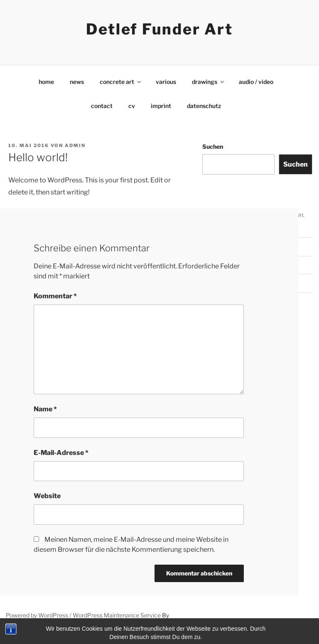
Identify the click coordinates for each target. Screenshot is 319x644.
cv (132, 106)
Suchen (213, 146)
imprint (161, 106)
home (46, 82)
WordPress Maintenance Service (117, 615)
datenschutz (204, 106)
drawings (209, 82)
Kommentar (55, 296)
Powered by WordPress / (39, 615)
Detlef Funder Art (159, 29)
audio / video (256, 82)
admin (75, 145)
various (166, 82)
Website (47, 496)
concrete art (121, 82)
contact (102, 106)
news (77, 82)
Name (45, 409)
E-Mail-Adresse (61, 453)
